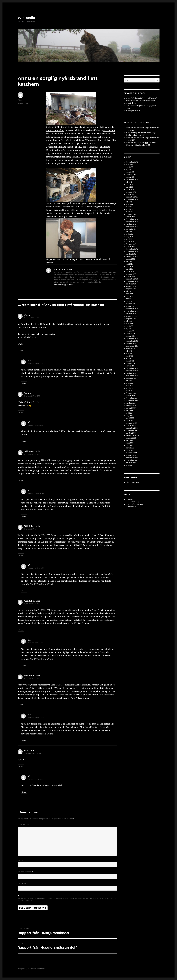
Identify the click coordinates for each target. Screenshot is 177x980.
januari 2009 (131, 426)
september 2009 (132, 406)
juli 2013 (129, 291)
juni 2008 (130, 443)
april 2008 (130, 448)
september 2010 (132, 376)
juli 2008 (129, 440)
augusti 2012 (131, 319)
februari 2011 (131, 363)
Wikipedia (26, 18)
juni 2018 (129, 165)
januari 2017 (131, 194)
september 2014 (132, 257)
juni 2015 (129, 234)
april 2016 (130, 209)
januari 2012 (131, 336)
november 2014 (132, 252)
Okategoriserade (133, 482)
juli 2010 (129, 381)
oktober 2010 (131, 373)
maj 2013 (129, 296)
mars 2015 (130, 242)
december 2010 (132, 368)
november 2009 (132, 401)
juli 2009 (129, 411)
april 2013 (130, 299)
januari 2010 (131, 396)
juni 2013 (129, 294)
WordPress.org (132, 507)
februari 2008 (131, 453)
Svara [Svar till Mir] (24, 383)
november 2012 (132, 311)
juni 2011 (129, 354)
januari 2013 (131, 306)
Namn (21, 860)
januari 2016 (131, 217)
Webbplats (23, 883)
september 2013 (132, 286)
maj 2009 (130, 416)
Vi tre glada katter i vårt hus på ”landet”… (142, 98)
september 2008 (132, 436)
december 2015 (132, 219)
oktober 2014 (131, 254)
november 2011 (132, 341)
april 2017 (130, 187)
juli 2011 (129, 351)
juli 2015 (129, 232)
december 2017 (132, 180)
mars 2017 (130, 190)
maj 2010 (129, 386)
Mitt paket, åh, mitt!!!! (142, 145)
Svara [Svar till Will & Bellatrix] (21, 480)
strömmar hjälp (54, 157)
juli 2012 (129, 321)
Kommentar (23, 825)
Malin (27, 315)
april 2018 (130, 170)
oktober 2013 (131, 284)
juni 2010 (129, 383)
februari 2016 (131, 214)
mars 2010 (130, 391)
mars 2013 (130, 301)
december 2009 (132, 398)
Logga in (129, 499)
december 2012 (132, 309)
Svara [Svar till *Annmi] (21, 412)
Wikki (20, 100)
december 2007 (132, 458)
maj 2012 (129, 326)
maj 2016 (129, 207)
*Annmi (28, 393)
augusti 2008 (131, 438)
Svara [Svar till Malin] (21, 351)
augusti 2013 (131, 289)
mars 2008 (130, 450)
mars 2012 (130, 331)
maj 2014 (129, 267)
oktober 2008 (131, 433)
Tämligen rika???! (133, 111)
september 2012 (132, 316)
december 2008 (132, 428)
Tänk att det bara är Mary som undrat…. (141, 101)
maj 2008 (130, 445)
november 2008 (132, 431)
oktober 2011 (131, 344)
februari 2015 (131, 244)
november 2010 (132, 371)
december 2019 (132, 162)
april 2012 (130, 329)
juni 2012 (129, 324)
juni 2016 (129, 204)
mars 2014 (130, 272)
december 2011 (132, 339)
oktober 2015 (131, 224)
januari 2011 (131, 366)
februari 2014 (131, 274)
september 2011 (132, 346)
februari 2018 (131, 175)
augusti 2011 (131, 349)
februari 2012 (131, 334)
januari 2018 (131, 177)
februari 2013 (131, 304)
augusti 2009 (131, 408)
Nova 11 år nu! (131, 103)
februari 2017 (131, 192)
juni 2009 (130, 413)
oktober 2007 (131, 463)
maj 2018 (129, 167)
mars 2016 (130, 212)
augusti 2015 (131, 229)
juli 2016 (129, 202)
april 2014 (130, 269)
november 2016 (132, 199)
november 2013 (132, 281)
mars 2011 (130, 361)
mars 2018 (130, 172)
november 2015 (132, 222)
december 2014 (132, 249)
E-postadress (25, 872)
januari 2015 (131, 247)
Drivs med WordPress (36, 969)
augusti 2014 (131, 259)
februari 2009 (131, 423)
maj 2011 (129, 356)
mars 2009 (130, 421)
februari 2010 (131, 393)
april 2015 (130, 239)
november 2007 (132, 460)
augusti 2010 (131, 378)
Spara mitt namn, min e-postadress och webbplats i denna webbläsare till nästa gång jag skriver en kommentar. (67, 900)
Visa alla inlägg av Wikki (64, 285)
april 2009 (130, 418)
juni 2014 (129, 264)
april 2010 (130, 388)
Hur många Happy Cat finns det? (146, 143)
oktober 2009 (131, 403)
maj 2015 (129, 237)
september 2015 (132, 227)
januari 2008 (131, 455)
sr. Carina (29, 750)
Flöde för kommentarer (135, 504)
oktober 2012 (131, 314)
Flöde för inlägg (132, 502)
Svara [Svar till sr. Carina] (21, 766)
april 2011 (130, 358)
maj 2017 (129, 185)
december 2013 (132, 279)
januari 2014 (131, 276)
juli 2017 (129, 182)
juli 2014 (129, 262)
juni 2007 (130, 465)
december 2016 (132, 197)
